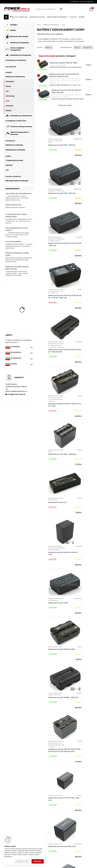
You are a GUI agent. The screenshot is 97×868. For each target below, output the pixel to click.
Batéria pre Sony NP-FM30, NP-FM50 (50, 419)
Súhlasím (38, 861)
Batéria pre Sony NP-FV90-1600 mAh (51, 579)
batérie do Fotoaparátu (13, 352)
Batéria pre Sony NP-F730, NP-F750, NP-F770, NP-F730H (78, 261)
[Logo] (17, 9)
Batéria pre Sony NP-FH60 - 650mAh (49, 732)
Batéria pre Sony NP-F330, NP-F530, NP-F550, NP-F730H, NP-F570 (50, 261)
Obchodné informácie (37, 17)
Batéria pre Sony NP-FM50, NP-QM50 (50, 679)
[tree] (37, 831)
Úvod (39, 25)
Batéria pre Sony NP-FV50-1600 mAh (51, 528)
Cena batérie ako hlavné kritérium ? (19, 193)
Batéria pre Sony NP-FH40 (77, 366)
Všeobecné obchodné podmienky (33, 820)
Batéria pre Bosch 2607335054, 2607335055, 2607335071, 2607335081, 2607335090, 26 (22, 317)
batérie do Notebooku (13, 346)
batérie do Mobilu (11, 364)
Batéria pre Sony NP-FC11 (76, 314)
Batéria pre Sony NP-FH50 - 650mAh (49, 146)
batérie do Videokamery (13, 358)
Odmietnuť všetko (22, 861)
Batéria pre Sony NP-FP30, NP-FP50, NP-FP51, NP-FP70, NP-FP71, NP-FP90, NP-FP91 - (51, 476)
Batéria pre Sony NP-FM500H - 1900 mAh (78, 419)
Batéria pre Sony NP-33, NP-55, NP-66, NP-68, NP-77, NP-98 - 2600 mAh (78, 201)
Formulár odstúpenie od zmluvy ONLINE (35, 832)
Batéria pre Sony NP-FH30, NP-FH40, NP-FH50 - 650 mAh (50, 201)
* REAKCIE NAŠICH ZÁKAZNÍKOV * (57, 17)
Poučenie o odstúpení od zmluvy (58, 850)
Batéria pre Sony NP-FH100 (63, 783)
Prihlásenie (76, 2)
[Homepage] (6, 17)
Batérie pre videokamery (51, 25)
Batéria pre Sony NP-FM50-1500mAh (77, 679)
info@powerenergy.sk (17, 394)
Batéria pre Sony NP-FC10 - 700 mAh (51, 629)
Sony (64, 25)
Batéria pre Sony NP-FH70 (77, 732)
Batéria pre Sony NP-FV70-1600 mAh (79, 528)
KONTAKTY (74, 17)
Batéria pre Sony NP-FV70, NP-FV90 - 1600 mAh (78, 474)
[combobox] (77, 47)
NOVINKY (82, 17)
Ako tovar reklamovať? (19, 17)
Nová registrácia (88, 2)
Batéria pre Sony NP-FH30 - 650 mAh (79, 146)
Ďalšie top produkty (65, 105)
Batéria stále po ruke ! (14, 205)
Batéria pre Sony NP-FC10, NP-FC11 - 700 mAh (78, 629)
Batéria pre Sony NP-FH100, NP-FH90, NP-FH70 (51, 367)
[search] (61, 9)
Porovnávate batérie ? (14, 242)
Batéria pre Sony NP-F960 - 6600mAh (49, 313)
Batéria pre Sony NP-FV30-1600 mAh (79, 579)
